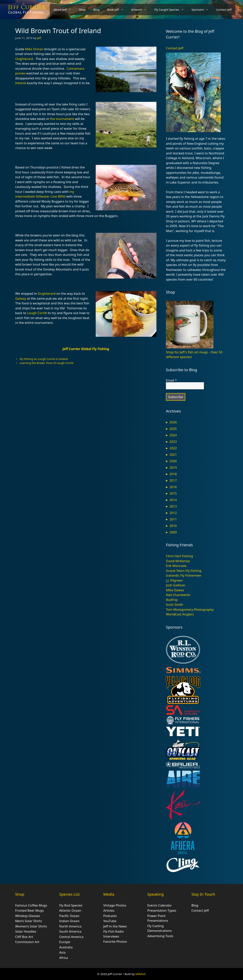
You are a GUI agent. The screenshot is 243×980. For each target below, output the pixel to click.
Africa (64, 958)
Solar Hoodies (26, 931)
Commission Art (27, 942)
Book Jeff (117, 10)
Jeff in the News (115, 926)
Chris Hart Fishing (179, 556)
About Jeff (64, 10)
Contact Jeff (224, 10)
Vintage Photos (115, 905)
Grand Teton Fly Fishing (184, 571)
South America (70, 931)
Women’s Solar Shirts (31, 926)
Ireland (21, 83)
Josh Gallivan (176, 585)
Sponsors (202, 10)
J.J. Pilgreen (174, 580)
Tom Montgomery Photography (190, 609)
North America (70, 926)
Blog (96, 10)
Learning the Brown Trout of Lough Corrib (47, 363)
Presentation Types (162, 910)
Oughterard (24, 59)
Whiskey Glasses (28, 916)
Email (171, 380)
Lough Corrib (37, 313)
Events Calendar (160, 905)
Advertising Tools (160, 936)
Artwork (141, 10)
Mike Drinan (34, 49)
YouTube (110, 921)
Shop (82, 10)
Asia (62, 952)
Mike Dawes (175, 590)
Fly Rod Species (71, 905)
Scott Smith (175, 605)
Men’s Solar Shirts (29, 921)
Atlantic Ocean (70, 910)
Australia (66, 947)
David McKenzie (178, 561)
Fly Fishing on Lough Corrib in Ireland (44, 359)
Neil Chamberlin (178, 595)
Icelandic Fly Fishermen (184, 575)
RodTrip (172, 600)
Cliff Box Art (24, 937)
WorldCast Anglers (180, 614)
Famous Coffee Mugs (31, 905)
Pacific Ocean (69, 916)
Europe (65, 942)
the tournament (62, 119)
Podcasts (110, 916)
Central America (71, 937)
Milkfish (141, 974)
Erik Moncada (176, 566)
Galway (21, 298)
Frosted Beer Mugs (30, 910)
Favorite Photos (115, 941)
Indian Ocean (69, 921)
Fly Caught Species (171, 10)
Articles (109, 910)
